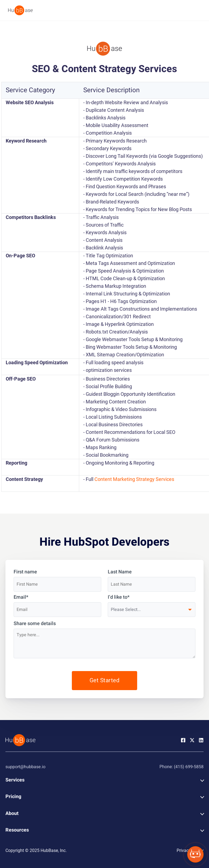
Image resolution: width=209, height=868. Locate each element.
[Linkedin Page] (201, 740)
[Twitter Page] (192, 740)
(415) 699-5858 (189, 767)
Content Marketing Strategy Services (134, 479)
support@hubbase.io (25, 767)
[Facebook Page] (183, 740)
